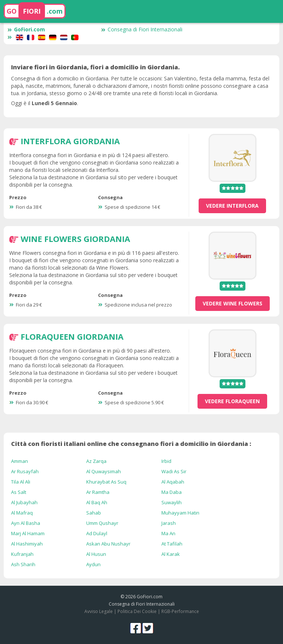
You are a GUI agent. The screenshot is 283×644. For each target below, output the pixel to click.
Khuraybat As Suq (106, 482)
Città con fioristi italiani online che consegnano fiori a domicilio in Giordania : (131, 444)
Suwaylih (172, 502)
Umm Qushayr (102, 523)
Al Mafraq (22, 513)
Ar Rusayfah (25, 471)
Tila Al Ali (21, 482)
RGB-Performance (180, 611)
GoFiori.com (26, 29)
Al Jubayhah (24, 502)
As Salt (19, 492)
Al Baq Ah (97, 502)
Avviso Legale (99, 611)
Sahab (94, 513)
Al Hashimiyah (27, 544)
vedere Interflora (232, 206)
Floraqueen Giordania (72, 336)
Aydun (93, 564)
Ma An (168, 533)
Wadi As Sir (174, 471)
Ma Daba (172, 492)
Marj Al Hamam (28, 533)
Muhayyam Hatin (180, 513)
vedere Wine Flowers (233, 303)
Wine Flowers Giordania (75, 239)
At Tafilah (172, 544)
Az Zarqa (96, 461)
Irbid (166, 461)
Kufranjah (22, 554)
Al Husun (96, 554)
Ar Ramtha (98, 492)
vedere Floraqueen (232, 401)
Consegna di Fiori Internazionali (142, 29)
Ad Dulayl (97, 533)
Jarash (169, 523)
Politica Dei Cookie (137, 611)
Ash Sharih (23, 564)
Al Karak (171, 554)
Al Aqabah (173, 482)
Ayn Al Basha (26, 523)
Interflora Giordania (70, 141)
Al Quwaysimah (104, 471)
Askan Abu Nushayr (108, 544)
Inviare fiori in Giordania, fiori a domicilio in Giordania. (95, 67)
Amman (20, 461)
